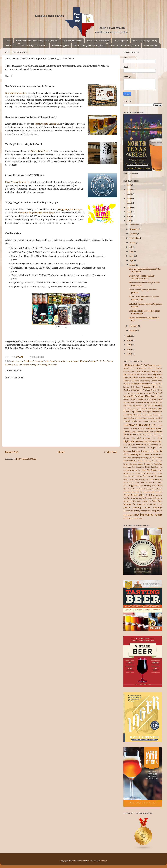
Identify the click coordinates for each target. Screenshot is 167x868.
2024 (129, 194)
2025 (129, 189)
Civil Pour (135, 387)
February (134, 326)
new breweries (73, 361)
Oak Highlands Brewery (143, 439)
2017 (129, 336)
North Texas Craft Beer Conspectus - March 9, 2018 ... (144, 298)
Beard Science (130, 374)
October (133, 233)
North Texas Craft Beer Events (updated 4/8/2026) (37, 40)
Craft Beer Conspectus (33, 361)
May (132, 256)
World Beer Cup (154, 504)
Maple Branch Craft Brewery (143, 432)
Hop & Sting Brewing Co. (141, 412)
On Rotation (129, 444)
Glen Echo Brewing (154, 405)
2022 (129, 203)
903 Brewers (150, 365)
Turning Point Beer (39, 151)
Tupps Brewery (136, 485)
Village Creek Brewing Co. (150, 495)
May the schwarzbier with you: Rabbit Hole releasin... (145, 284)
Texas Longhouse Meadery (139, 479)
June (132, 251)
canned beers (17, 361)
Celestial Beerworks (140, 384)
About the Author (151, 45)
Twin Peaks (128, 489)
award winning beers (137, 507)
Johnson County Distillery (153, 418)
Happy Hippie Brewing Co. (71, 209)
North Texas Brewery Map (98, 40)
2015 (129, 345)
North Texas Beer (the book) (145, 40)
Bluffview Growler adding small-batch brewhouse (145, 270)
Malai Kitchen (139, 428)
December (134, 225)
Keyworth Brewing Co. (132, 421)
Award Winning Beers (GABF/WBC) (89, 45)
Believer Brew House (144, 374)
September (134, 238)
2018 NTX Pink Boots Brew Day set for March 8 (145, 305)
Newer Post (12, 452)
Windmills (141, 504)
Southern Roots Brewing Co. (149, 467)
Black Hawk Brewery (143, 381)
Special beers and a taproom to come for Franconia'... (144, 312)
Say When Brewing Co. (145, 461)
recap (158, 514)
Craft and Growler (150, 390)
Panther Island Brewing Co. (149, 444)
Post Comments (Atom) (26, 459)
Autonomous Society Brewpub (149, 368)
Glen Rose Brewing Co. (132, 409)
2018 (129, 221)
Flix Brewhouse (138, 396)
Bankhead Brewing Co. (152, 371)
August (133, 242)
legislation (128, 515)
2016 (129, 340)
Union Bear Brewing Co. (144, 489)
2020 (129, 212)
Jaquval (141, 418)
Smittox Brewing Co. (145, 464)
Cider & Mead (11, 45)
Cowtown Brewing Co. (133, 390)
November (134, 229)
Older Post (111, 452)
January (133, 330)
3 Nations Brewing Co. (133, 365)
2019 (129, 216)
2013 (129, 354)
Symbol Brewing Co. (132, 470)
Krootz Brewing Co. (152, 421)
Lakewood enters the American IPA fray (144, 319)
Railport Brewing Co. (153, 454)
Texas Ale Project (149, 470)
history (137, 511)
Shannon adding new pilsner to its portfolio (143, 291)
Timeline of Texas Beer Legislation (124, 45)
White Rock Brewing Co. (141, 501)
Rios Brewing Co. (144, 458)
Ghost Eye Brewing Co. (137, 405)
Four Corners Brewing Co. (142, 402)
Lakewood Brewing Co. (140, 425)
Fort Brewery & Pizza (142, 399)
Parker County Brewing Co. (47, 124)
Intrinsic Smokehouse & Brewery (148, 415)
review (127, 518)
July (131, 247)
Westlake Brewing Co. (133, 498)
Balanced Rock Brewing (132, 371)
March (133, 265)
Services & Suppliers (60, 45)
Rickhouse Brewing (130, 458)
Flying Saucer (151, 396)
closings (158, 507)
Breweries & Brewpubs (72, 40)
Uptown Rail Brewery (153, 492)
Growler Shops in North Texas (34, 45)
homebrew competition (151, 511)
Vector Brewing (131, 495)
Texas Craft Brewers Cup (146, 473)
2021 (129, 207)
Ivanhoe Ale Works (131, 418)
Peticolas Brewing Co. (142, 451)
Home (8, 40)
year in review (136, 518)
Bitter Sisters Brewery (143, 377)
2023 (129, 198)
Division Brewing (144, 393)
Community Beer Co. (152, 387)
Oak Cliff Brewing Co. (143, 438)
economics (128, 511)
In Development (121, 40)
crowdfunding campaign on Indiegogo (37, 213)
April (132, 260)
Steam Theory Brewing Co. (17, 182)
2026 (129, 185)
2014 (129, 349)
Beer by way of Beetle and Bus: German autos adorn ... (142, 277)
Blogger (104, 861)
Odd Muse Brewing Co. (153, 441)
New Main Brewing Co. (16, 93)
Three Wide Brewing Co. (145, 482)
